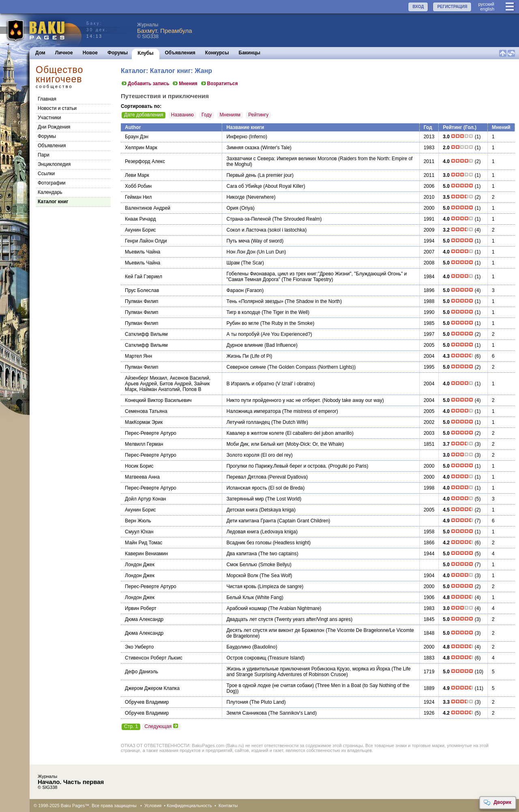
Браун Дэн (137, 137)
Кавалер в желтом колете (255, 433)
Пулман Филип (142, 301)
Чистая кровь (241, 586)
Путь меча (238, 241)
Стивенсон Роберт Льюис (154, 658)
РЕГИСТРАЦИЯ (452, 7)
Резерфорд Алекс (145, 161)
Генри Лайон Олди (146, 241)
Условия (153, 806)
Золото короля (243, 455)
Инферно (237, 137)
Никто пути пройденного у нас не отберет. (273, 400)
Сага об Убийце (244, 186)
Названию (182, 115)
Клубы (145, 53)
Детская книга (242, 510)
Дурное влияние (245, 345)
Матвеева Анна (142, 477)
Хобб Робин (138, 186)
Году (207, 115)
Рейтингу (258, 115)
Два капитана (241, 554)
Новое (90, 53)
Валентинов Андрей (148, 208)
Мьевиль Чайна (143, 252)
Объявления (180, 53)
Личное (64, 53)
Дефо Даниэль (142, 672)
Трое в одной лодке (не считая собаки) (270, 685)
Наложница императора (253, 411)
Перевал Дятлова (246, 477)
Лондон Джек (140, 565)
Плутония (237, 702)
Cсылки (46, 174)
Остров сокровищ (246, 658)
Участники (49, 118)
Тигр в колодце (243, 312)
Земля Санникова (246, 713)
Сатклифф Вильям (146, 334)
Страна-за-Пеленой (249, 219)
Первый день (241, 175)
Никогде (235, 197)
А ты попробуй (243, 334)
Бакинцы (250, 53)
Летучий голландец (248, 422)
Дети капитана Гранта (251, 521)
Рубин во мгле (242, 323)
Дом (40, 53)
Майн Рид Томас (144, 543)
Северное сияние (246, 367)
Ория (232, 208)
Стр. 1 (131, 726)
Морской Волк (242, 576)
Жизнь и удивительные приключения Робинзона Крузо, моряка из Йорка (308, 669)
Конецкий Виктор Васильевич (158, 400)
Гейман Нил (138, 197)
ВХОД (418, 7)
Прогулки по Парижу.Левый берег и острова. (277, 466)
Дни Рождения (54, 127)
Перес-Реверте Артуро (151, 433)
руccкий (486, 4)
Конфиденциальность (189, 806)
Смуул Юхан (139, 532)
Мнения (185, 84)
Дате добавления (144, 115)
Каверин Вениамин (146, 554)
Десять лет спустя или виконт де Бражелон (275, 630)
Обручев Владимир (147, 702)
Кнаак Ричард (140, 219)
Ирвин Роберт (141, 608)
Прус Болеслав (142, 290)
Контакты (228, 806)
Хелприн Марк (141, 148)
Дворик (497, 803)
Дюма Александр (144, 619)
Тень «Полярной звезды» (255, 301)
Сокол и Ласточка (246, 230)
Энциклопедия (54, 164)
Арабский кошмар (246, 608)
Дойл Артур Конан (145, 499)
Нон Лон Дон (241, 252)
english (487, 9)
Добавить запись (145, 84)
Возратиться (219, 84)
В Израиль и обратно (250, 384)
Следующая (161, 726)
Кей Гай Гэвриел (144, 277)
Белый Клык (240, 597)
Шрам (233, 263)
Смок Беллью (242, 565)
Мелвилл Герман (144, 444)
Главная (47, 99)
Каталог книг (53, 202)
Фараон (235, 290)
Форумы (118, 53)
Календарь (50, 192)
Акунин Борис (140, 230)
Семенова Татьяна (146, 411)
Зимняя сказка (243, 148)
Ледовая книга (242, 532)
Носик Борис (139, 466)
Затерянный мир (245, 499)
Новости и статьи (57, 108)
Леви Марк (137, 175)
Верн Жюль (138, 521)
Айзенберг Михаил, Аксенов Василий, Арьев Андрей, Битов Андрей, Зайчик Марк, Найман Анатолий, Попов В (168, 384)
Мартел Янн (138, 356)
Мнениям (230, 115)
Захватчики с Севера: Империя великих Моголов (281, 159)
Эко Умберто (139, 647)
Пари (44, 155)
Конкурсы (217, 53)
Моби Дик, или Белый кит (255, 444)
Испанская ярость (247, 488)
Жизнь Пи (237, 356)
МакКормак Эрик (144, 422)
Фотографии (52, 183)
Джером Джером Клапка (152, 688)
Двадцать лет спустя (250, 619)
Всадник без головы (249, 543)
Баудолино (238, 647)
